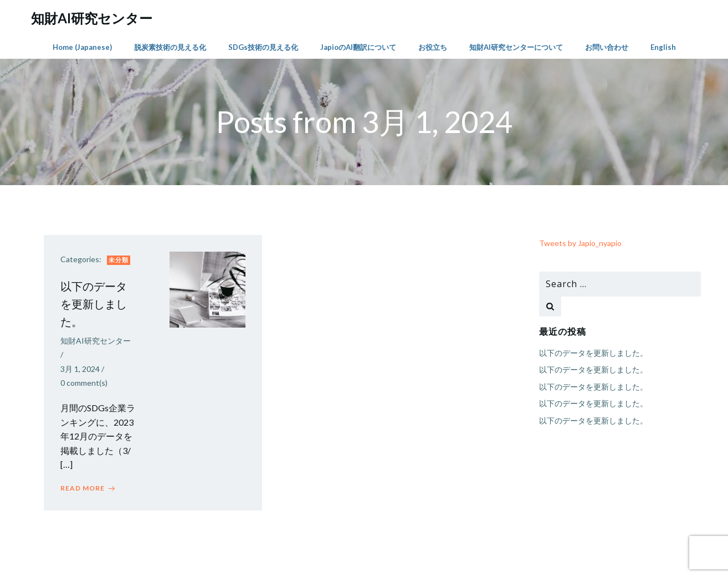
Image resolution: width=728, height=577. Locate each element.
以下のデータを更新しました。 (593, 353)
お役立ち (433, 47)
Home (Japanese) (82, 47)
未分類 (119, 260)
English (663, 47)
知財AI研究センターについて (516, 47)
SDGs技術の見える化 (263, 47)
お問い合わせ (607, 47)
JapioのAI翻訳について (358, 47)
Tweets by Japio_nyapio (580, 243)
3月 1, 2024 (80, 369)
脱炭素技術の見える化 (170, 47)
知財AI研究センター (96, 341)
